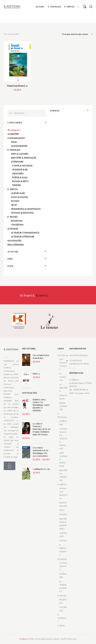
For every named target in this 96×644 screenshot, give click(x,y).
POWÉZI (63, 515)
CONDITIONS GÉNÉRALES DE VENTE (80, 363)
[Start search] (91, 16)
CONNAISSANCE (63, 567)
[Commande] (77, 34)
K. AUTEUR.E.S (62, 619)
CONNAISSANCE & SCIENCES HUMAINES (63, 439)
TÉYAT (62, 511)
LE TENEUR (62, 560)
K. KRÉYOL (62, 485)
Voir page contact (83, 394)
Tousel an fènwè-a (17, 87)
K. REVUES (62, 597)
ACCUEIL (61, 356)
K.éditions (23, 640)
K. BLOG (61, 627)
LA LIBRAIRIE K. (63, 389)
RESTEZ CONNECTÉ (63, 407)
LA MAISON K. (63, 378)
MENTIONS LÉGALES (79, 356)
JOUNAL (63, 541)
